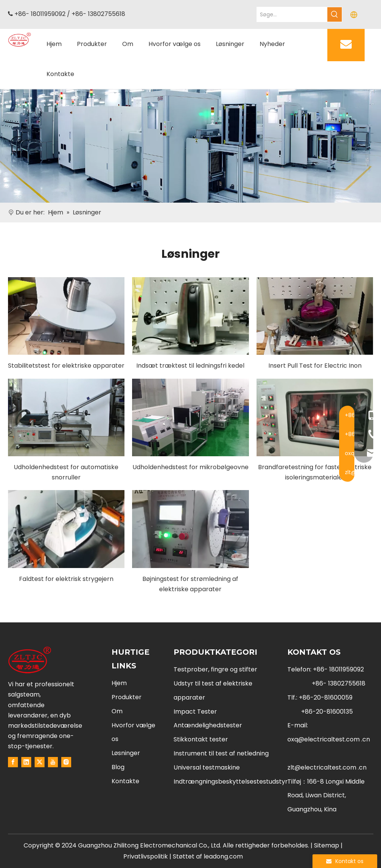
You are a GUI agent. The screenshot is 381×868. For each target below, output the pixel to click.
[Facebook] (13, 762)
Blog (118, 767)
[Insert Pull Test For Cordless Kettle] (190, 316)
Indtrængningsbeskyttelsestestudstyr (231, 782)
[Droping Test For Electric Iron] (66, 529)
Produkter (127, 697)
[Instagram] (66, 762)
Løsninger (126, 753)
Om (117, 711)
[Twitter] (40, 762)
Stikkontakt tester (201, 739)
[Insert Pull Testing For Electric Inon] (315, 316)
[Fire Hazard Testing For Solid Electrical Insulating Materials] (315, 417)
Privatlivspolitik (146, 856)
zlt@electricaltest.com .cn (327, 767)
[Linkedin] (26, 762)
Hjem (119, 683)
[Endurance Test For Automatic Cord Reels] (66, 417)
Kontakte (125, 781)
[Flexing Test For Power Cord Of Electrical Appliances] (190, 529)
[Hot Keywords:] (335, 14)
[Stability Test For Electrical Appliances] (66, 316)
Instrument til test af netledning (221, 753)
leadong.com (223, 856)
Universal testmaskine (207, 767)
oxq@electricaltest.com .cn (329, 739)
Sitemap (327, 845)
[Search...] (292, 14)
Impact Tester (195, 712)
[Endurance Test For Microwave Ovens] (190, 417)
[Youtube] (53, 762)
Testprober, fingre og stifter (215, 669)
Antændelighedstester (208, 725)
